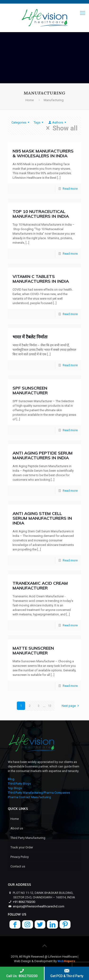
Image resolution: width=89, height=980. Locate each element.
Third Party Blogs (19, 784)
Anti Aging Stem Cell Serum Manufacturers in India (42, 518)
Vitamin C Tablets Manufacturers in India (41, 279)
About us (17, 828)
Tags (39, 122)
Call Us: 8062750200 (22, 973)
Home (30, 100)
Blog (11, 779)
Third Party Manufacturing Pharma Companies (39, 793)
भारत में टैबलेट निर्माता (30, 337)
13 (50, 706)
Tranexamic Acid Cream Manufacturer (40, 586)
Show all (60, 128)
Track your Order (22, 847)
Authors (57, 122)
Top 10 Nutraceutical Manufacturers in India (41, 214)
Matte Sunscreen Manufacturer (33, 651)
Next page (71, 706)
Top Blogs (15, 788)
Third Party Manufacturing (28, 838)
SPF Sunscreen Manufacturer (30, 390)
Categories (21, 122)
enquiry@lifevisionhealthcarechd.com (39, 906)
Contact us (18, 866)
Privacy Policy (20, 857)
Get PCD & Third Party (67, 973)
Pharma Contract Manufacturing (29, 797)
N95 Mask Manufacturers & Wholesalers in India (43, 153)
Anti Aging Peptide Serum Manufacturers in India (43, 455)
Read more (70, 189)
